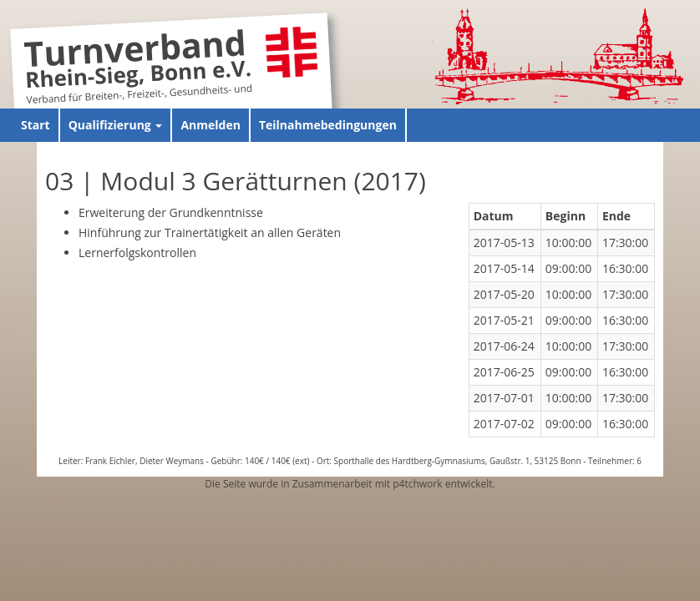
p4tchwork (417, 484)
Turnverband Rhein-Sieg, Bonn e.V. (138, 61)
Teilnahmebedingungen (328, 125)
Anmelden (210, 125)
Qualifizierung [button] (116, 125)
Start (36, 125)
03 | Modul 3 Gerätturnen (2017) (236, 181)
